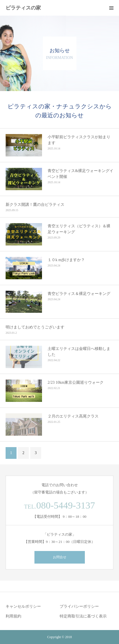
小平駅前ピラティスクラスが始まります (79, 140)
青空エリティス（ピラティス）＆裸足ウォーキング (79, 229)
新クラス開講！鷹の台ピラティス (35, 205)
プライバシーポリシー (79, 606)
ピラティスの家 (23, 8)
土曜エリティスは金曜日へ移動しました (79, 352)
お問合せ (60, 557)
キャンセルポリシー (23, 606)
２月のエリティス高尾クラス (73, 416)
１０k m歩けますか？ (66, 260)
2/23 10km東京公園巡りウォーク (76, 382)
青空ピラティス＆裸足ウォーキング (79, 294)
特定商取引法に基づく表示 (83, 616)
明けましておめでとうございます (35, 327)
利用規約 (13, 616)
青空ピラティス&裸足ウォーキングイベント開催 (81, 174)
